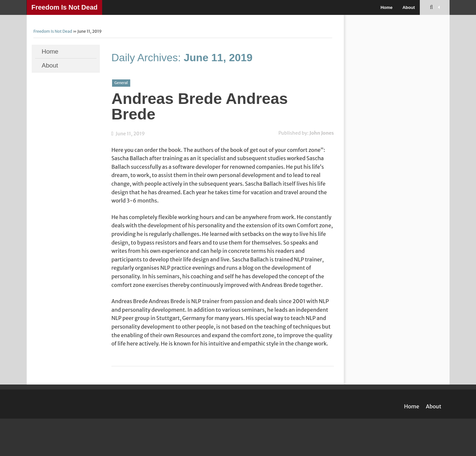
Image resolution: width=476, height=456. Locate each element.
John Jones (322, 133)
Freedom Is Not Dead (64, 7)
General (121, 83)
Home (386, 7)
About (409, 7)
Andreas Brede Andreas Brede (200, 106)
